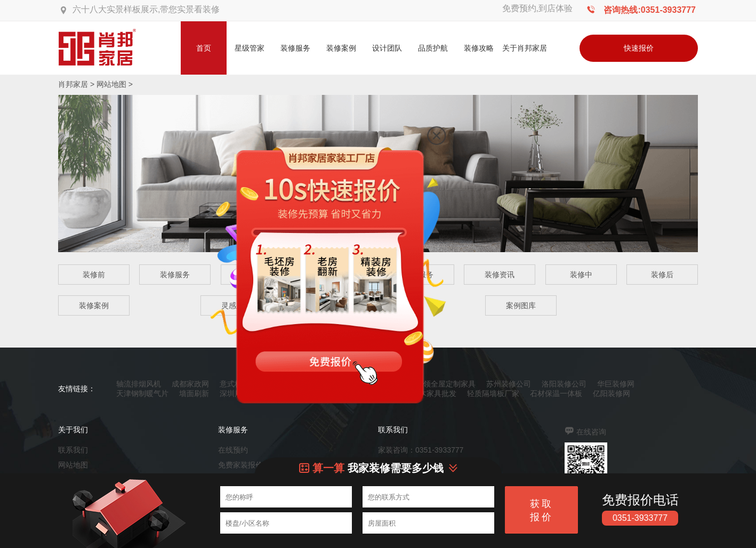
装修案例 (341, 48)
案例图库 (521, 305)
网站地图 (111, 84)
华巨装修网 (616, 384)
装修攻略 (479, 48)
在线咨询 (591, 432)
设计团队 (387, 48)
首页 (204, 48)
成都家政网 (190, 384)
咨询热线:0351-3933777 (650, 10)
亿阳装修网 (612, 393)
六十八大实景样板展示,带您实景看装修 (146, 9)
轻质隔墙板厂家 (493, 393)
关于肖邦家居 (525, 48)
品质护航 (433, 48)
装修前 (94, 275)
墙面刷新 (194, 393)
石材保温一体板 (556, 393)
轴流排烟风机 (139, 384)
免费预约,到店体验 (537, 8)
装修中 (581, 275)
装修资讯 (500, 275)
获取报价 (542, 510)
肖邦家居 (73, 84)
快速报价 (639, 48)
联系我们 (73, 450)
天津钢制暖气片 (142, 393)
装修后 (662, 275)
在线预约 (233, 450)
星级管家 (250, 48)
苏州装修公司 (509, 384)
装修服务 (295, 48)
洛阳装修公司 (564, 384)
